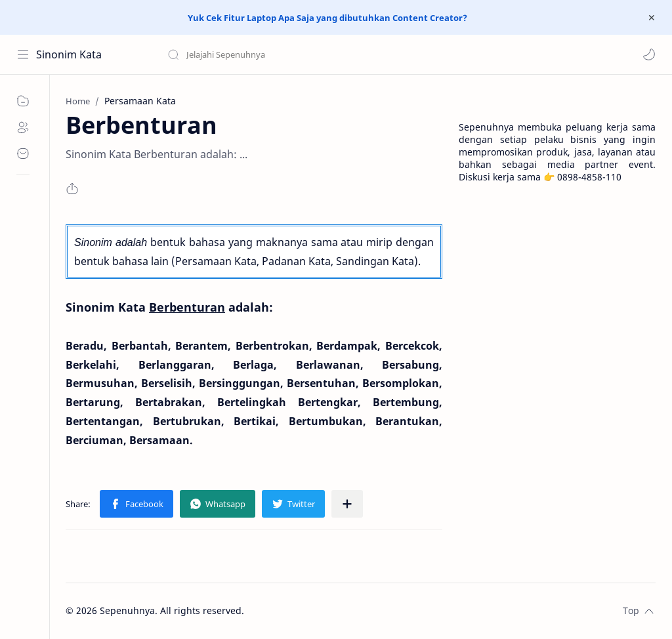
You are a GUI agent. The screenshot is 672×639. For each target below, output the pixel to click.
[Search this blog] (272, 54)
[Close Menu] (652, 18)
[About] (23, 127)
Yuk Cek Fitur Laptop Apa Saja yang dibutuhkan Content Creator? (327, 18)
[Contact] (23, 154)
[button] (649, 54)
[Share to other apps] (347, 504)
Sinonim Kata (69, 54)
